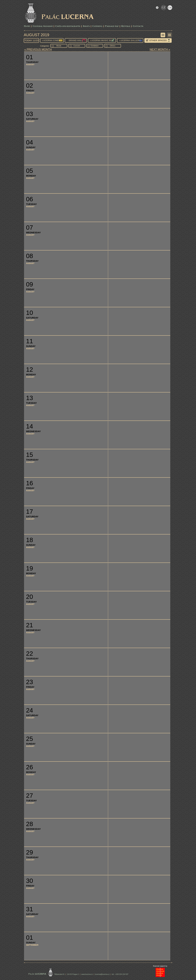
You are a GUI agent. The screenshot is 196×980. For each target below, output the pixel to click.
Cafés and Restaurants (68, 26)
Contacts (138, 26)
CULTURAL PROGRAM (43, 26)
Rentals (126, 26)
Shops (86, 26)
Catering (97, 26)
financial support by (160, 966)
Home (27, 26)
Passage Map (112, 26)
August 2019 (36, 35)
